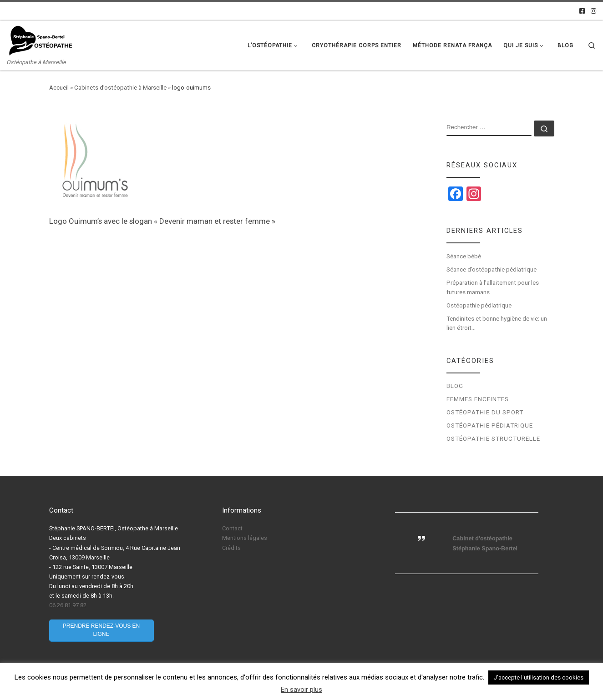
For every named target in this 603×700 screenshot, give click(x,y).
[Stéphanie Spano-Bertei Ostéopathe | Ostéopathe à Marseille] (41, 40)
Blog (455, 386)
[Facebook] (582, 11)
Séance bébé (464, 256)
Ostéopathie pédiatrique (480, 305)
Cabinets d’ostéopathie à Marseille (120, 88)
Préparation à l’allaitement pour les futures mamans (493, 287)
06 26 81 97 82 (68, 605)
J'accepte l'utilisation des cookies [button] (539, 677)
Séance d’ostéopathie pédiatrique (492, 269)
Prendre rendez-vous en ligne (101, 630)
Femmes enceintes (478, 399)
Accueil (59, 88)
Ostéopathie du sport (485, 412)
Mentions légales (245, 538)
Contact (232, 528)
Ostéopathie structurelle (493, 439)
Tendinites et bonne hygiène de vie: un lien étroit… (497, 323)
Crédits (231, 548)
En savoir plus (301, 690)
